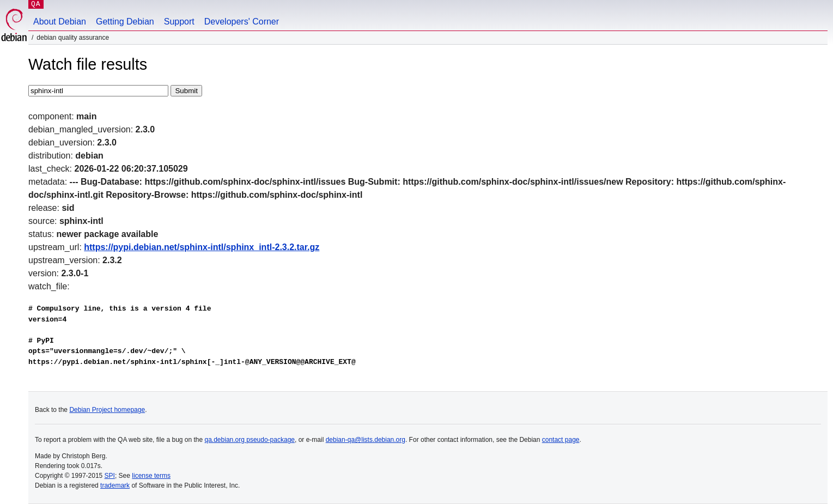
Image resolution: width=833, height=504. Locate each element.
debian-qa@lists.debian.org (366, 440)
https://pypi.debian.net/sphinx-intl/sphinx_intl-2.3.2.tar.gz (202, 247)
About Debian (60, 22)
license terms (151, 476)
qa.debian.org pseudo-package (250, 440)
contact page (561, 440)
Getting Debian (125, 22)
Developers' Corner (242, 22)
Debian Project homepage (107, 410)
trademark (115, 485)
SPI (110, 476)
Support (179, 22)
